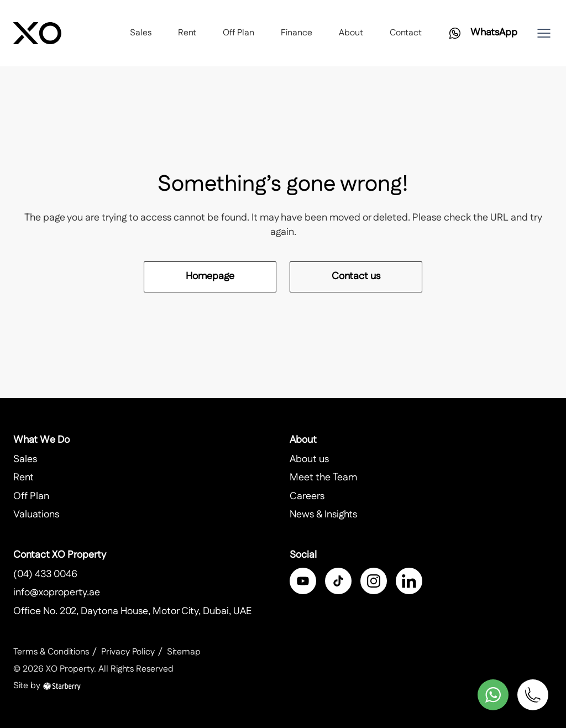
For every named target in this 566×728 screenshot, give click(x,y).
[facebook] (303, 581)
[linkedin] (409, 581)
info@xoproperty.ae (57, 593)
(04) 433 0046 (45, 574)
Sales (141, 33)
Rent (187, 33)
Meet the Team (323, 478)
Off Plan (239, 33)
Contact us (356, 276)
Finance (297, 33)
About (351, 33)
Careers (307, 496)
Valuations (36, 515)
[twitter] (338, 581)
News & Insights (323, 515)
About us (309, 459)
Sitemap (184, 652)
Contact (406, 33)
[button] (544, 33)
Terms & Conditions (51, 652)
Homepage (210, 276)
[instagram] (374, 581)
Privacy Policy (128, 652)
